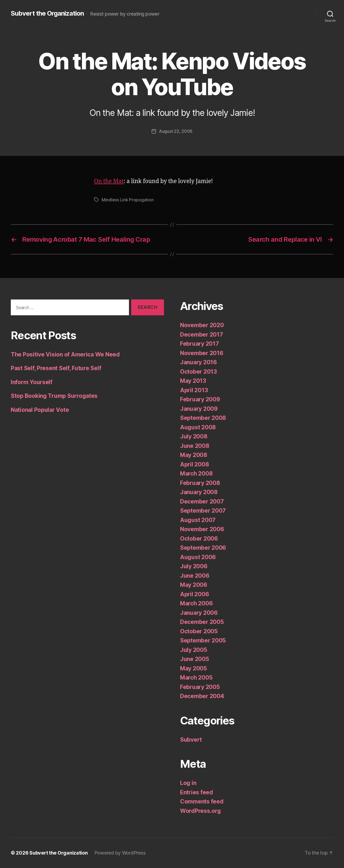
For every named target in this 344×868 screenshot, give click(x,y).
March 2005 (196, 678)
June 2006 (195, 576)
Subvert (191, 740)
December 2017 (202, 335)
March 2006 (196, 603)
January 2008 (199, 492)
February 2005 (200, 687)
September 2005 (203, 640)
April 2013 (194, 390)
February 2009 (200, 399)
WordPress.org (200, 811)
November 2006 (202, 529)
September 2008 (203, 418)
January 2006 (199, 613)
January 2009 (199, 409)
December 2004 (202, 696)
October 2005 (199, 631)
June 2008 (195, 446)
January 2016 (198, 362)
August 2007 (198, 520)
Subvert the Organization (47, 13)
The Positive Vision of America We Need (65, 354)
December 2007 (202, 501)
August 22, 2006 (176, 131)
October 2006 (199, 539)
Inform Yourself (32, 382)
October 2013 (198, 372)
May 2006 (194, 585)
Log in (188, 783)
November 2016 (202, 353)
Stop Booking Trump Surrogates (54, 396)
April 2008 (194, 464)
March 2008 (196, 474)
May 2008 (194, 455)
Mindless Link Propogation (128, 200)
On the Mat (109, 181)
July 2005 (194, 650)
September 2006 (203, 548)
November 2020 (202, 325)
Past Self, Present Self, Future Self (56, 368)
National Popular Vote (40, 410)
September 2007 (203, 511)
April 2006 (194, 594)
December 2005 (202, 622)
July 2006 (194, 566)
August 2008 (198, 427)
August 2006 (198, 557)
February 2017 (200, 344)
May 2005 (193, 668)
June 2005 (195, 659)
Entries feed (197, 792)
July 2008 (194, 436)
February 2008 (200, 483)
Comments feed (202, 801)
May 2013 (193, 381)
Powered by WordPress (120, 853)
